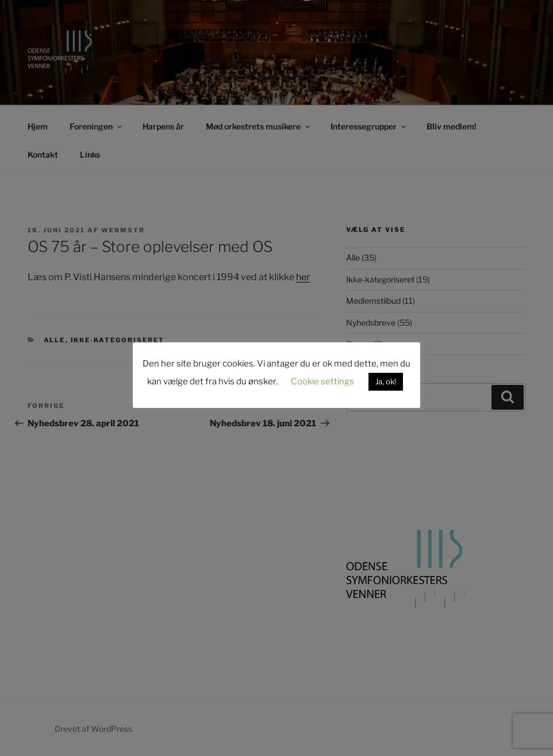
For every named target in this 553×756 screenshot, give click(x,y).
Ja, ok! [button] (386, 381)
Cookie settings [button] (322, 381)
